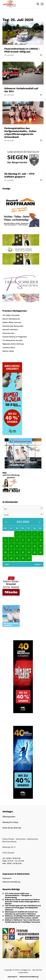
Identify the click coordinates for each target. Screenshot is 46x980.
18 (35, 546)
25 (35, 552)
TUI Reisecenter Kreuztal (12, 340)
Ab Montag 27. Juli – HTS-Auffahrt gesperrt (20, 175)
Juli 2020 (23, 522)
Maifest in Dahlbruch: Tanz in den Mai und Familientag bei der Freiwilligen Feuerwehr (23, 921)
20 (5, 552)
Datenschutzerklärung (11, 882)
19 (41, 546)
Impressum (7, 878)
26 (41, 552)
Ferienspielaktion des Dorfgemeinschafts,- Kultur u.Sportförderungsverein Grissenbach (20, 133)
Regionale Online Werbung (13, 344)
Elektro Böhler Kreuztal (12, 322)
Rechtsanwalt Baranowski (13, 326)
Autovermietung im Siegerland (15, 337)
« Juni (7, 564)
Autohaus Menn (9, 348)
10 (29, 540)
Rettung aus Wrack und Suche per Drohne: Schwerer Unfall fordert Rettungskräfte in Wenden (22, 902)
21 (11, 552)
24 (29, 552)
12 (41, 540)
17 (29, 546)
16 (23, 546)
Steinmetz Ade (8, 333)
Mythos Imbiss (8, 351)
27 (5, 558)
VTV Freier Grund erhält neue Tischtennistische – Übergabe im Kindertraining (18, 895)
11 (35, 540)
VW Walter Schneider (11, 315)
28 (11, 558)
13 (5, 546)
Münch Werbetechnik (11, 319)
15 (17, 546)
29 (17, 558)
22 (17, 552)
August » (38, 564)
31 (29, 558)
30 (23, 558)
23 (23, 552)
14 (11, 546)
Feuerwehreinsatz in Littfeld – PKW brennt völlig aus (22, 50)
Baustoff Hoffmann (10, 330)
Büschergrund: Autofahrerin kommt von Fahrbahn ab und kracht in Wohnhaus (21, 913)
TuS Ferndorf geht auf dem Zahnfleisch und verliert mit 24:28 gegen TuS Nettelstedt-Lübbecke (23, 908)
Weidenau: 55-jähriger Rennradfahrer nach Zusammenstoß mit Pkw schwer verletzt (22, 917)
